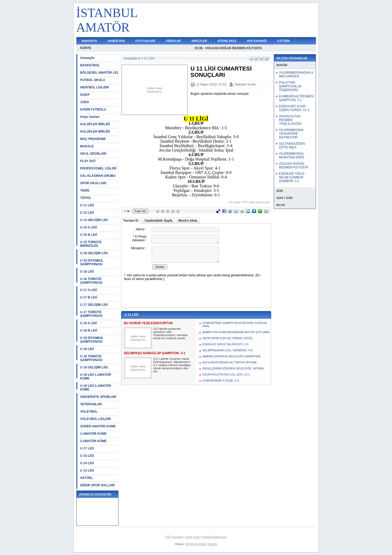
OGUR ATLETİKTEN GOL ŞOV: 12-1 (226, 374)
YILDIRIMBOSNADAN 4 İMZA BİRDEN (296, 74)
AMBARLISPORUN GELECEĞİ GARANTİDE (232, 356)
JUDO (85, 102)
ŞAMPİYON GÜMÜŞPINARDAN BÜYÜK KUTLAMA (236, 332)
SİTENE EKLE (227, 41)
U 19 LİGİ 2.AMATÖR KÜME (96, 388)
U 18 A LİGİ (89, 323)
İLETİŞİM (284, 41)
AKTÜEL (87, 478)
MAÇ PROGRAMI (93, 139)
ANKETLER (199, 41)
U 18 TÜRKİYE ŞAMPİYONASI (91, 358)
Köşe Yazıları (90, 117)
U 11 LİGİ (87, 205)
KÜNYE (86, 48)
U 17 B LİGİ (89, 297)
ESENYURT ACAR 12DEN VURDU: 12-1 (294, 108)
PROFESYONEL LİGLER (98, 168)
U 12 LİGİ (87, 213)
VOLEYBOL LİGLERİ (96, 419)
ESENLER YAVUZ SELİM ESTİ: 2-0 (225, 344)
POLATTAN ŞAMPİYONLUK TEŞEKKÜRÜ (291, 86)
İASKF (85, 95)
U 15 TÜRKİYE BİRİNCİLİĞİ (91, 244)
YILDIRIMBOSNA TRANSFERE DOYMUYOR (291, 134)
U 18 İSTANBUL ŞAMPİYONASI (92, 340)
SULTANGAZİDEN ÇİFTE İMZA (292, 146)
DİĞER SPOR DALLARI (98, 485)
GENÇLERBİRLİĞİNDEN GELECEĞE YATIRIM (233, 368)
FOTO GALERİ (145, 41)
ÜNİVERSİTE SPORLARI (98, 397)
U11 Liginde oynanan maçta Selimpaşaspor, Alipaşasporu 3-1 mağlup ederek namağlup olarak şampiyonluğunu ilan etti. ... (172, 365)
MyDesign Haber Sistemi (201, 544)
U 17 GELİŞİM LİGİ (94, 305)
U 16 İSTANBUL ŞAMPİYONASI (92, 262)
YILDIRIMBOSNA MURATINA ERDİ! (292, 156)
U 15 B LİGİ (89, 235)
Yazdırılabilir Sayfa (158, 221)
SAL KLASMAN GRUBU (98, 176)
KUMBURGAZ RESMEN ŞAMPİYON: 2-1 (296, 98)
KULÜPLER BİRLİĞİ (95, 124)
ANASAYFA (90, 41)
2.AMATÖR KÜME (93, 441)
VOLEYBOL (89, 412)
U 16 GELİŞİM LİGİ (94, 253)
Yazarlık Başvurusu (214, 537)
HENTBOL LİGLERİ (95, 87)
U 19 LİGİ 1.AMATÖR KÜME (96, 377)
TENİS (85, 191)
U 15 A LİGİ (89, 227)
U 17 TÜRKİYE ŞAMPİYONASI (91, 314)
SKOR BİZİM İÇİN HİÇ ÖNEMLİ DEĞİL (228, 338)
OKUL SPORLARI (93, 154)
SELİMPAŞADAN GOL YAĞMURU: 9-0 (228, 350)
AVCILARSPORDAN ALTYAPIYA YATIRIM (230, 362)
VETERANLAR (91, 404)
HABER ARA (116, 41)
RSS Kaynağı (174, 537)
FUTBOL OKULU (93, 80)
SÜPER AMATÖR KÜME (98, 426)
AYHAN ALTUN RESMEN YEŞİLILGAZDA (290, 120)
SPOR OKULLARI (93, 183)
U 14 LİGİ (87, 463)
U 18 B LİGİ (89, 331)
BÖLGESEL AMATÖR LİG (99, 73)
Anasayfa (87, 58)
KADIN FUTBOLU (93, 109)
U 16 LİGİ (87, 272)
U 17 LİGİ (87, 448)
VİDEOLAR (173, 41)
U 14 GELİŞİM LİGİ (94, 220)
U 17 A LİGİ (89, 290)
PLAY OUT (88, 161)
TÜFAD (86, 198)
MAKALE (87, 146)
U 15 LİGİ (87, 456)
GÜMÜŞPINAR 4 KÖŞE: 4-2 (221, 381)
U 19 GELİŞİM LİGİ (94, 367)
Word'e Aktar (188, 221)
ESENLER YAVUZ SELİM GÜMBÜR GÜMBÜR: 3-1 (292, 177)
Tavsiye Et (131, 221)
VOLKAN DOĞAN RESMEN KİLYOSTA (294, 166)
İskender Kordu (245, 84)
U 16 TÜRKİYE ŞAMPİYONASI (91, 281)
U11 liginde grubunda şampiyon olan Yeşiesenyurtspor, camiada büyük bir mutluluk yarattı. (170, 333)
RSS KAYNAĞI (257, 41)
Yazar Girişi (192, 537)
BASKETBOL (90, 65)
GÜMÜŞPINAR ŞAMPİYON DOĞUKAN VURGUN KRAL (235, 324)
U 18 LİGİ (87, 349)
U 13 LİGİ (87, 471)
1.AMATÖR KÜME (93, 434)
